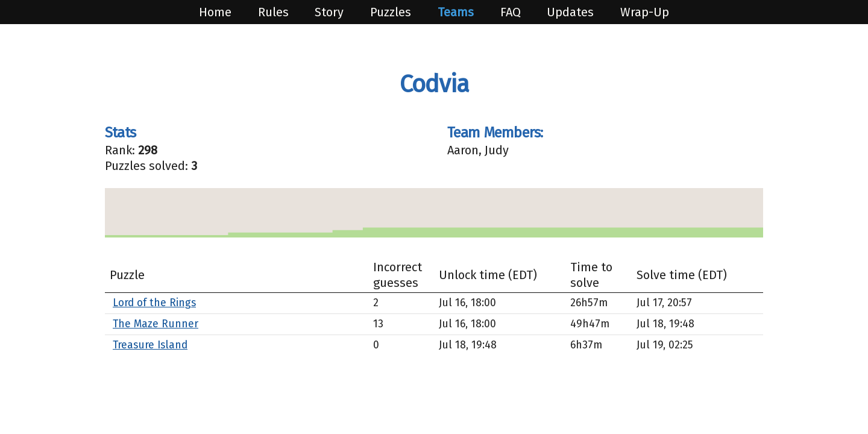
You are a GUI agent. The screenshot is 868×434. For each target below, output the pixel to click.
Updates (572, 12)
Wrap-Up (645, 12)
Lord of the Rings (154, 303)
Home (217, 12)
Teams (457, 12)
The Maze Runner (156, 324)
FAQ (512, 12)
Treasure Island (150, 345)
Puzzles (392, 12)
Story (331, 12)
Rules (275, 12)
